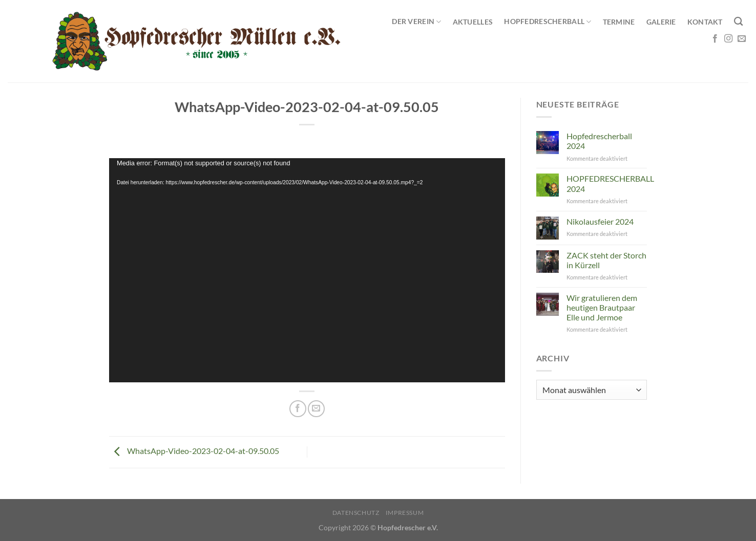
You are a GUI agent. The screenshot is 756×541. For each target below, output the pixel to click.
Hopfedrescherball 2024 (599, 141)
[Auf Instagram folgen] (728, 39)
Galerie (661, 22)
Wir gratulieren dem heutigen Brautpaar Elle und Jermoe (602, 307)
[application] (307, 270)
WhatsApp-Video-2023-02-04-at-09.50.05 (194, 451)
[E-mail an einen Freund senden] (316, 409)
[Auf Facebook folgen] (715, 39)
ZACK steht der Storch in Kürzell (606, 260)
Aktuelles (473, 22)
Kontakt (705, 22)
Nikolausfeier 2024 (600, 221)
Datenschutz (356, 513)
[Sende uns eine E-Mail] (742, 39)
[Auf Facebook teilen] (298, 409)
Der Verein (416, 22)
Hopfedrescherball (548, 22)
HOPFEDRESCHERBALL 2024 (610, 183)
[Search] (738, 22)
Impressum (405, 513)
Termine (619, 22)
